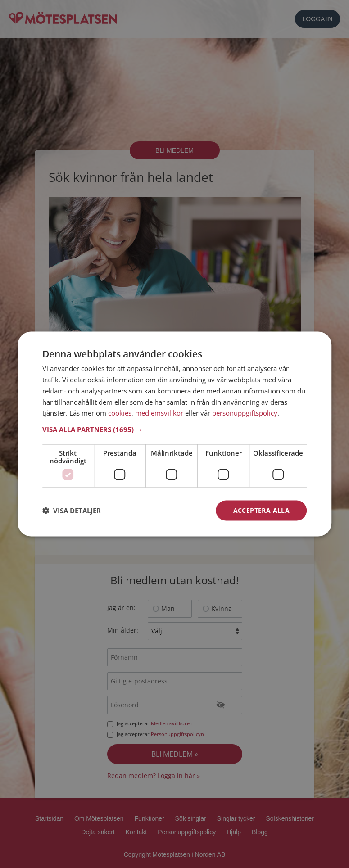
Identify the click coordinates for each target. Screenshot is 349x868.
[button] (175, 429)
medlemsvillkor (159, 413)
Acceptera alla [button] (262, 510)
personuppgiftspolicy (245, 413)
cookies (120, 413)
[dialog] (175, 434)
